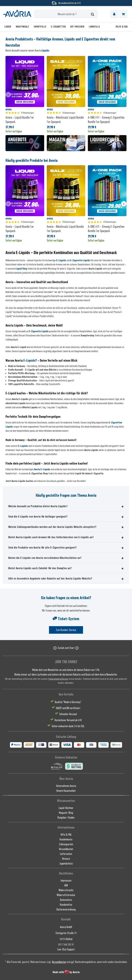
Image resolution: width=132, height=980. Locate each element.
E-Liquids (61, 260)
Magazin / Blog (66, 813)
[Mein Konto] (114, 14)
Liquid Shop (21, 269)
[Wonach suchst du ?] (66, 14)
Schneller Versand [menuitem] (68, 714)
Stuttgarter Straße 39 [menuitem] (66, 933)
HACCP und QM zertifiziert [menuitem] (68, 708)
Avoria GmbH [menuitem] (66, 927)
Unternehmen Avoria (66, 786)
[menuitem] (114, 14)
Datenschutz (66, 900)
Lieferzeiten (66, 854)
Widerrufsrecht (66, 890)
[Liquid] (9, 27)
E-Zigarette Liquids (80, 260)
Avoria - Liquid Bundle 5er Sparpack (20, 120)
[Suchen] (93, 14)
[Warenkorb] (123, 14)
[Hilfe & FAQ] (121, 27)
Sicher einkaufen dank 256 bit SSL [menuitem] (68, 726)
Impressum (66, 881)
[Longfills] (94, 27)
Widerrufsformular (66, 895)
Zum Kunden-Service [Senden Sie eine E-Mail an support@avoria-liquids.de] (66, 630)
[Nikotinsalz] (22, 27)
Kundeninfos (66, 905)
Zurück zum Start (66, 648)
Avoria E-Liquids (42, 469)
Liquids (45, 50)
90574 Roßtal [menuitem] (66, 939)
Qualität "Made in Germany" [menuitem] (68, 702)
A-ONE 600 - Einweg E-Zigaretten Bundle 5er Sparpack (106, 120)
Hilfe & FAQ (66, 835)
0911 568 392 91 (66, 945)
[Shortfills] (40, 27)
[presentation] (8, 95)
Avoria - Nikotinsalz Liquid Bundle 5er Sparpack (65, 120)
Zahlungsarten (66, 844)
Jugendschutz (66, 863)
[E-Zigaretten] (58, 27)
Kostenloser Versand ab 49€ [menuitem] (68, 720)
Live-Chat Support (66, 949)
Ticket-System (66, 619)
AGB (66, 885)
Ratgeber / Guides (66, 818)
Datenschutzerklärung (58, 679)
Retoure (66, 859)
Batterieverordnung (66, 909)
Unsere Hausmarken (66, 791)
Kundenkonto (66, 839)
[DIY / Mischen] (77, 27)
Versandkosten (66, 849)
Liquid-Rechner (66, 808)
